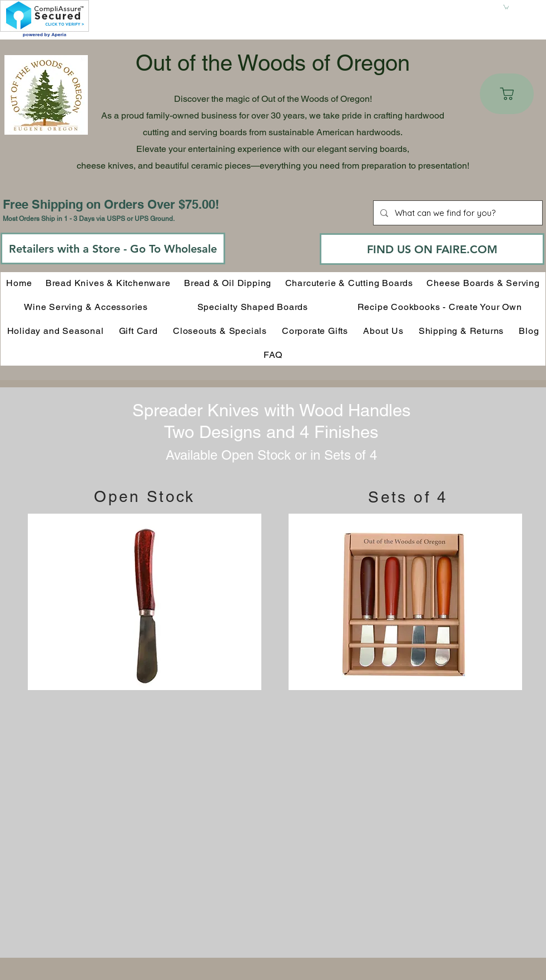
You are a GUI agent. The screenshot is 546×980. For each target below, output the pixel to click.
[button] (506, 7)
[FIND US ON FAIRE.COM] (432, 249)
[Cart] (507, 94)
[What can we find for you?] (457, 213)
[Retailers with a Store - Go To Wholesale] (113, 248)
